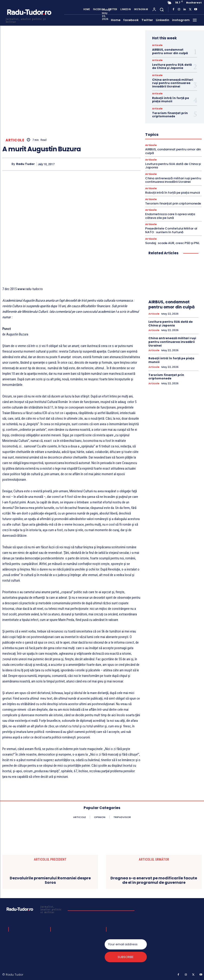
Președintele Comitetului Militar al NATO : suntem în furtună (171, 230)
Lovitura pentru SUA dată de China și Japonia (172, 66)
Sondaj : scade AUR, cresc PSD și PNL (172, 243)
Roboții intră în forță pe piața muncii (171, 100)
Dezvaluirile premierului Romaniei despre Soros (50, 880)
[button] (162, 9)
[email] (126, 944)
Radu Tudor (25, 164)
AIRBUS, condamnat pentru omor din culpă (170, 51)
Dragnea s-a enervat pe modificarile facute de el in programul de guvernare (154, 880)
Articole (15, 140)
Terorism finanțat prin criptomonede (170, 115)
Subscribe (126, 957)
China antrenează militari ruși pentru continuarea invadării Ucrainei (173, 83)
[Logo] (29, 20)
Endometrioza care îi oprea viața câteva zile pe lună (170, 216)
